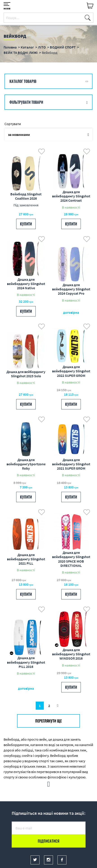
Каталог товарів (23, 81)
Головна (10, 47)
